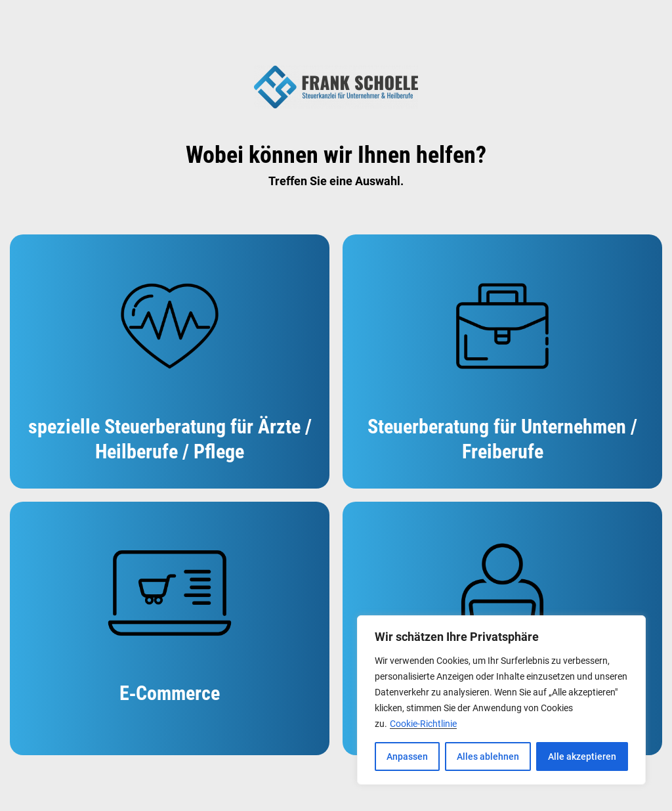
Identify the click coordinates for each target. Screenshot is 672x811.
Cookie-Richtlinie (423, 724)
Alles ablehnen (488, 756)
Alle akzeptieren (582, 756)
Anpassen (407, 756)
